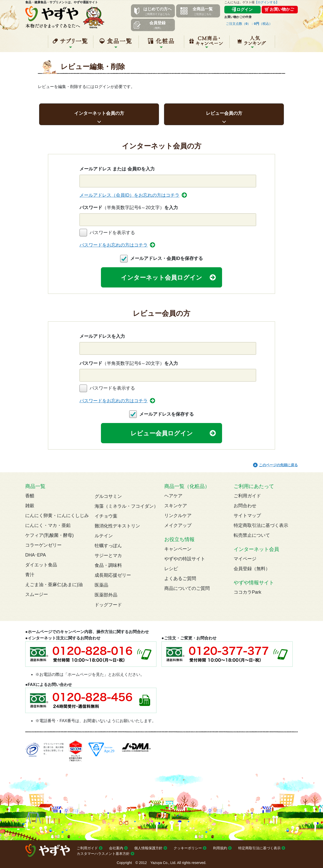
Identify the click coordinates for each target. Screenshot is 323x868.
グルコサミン (108, 496)
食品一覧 (116, 44)
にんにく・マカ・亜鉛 (48, 525)
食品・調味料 (108, 565)
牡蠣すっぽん (108, 546)
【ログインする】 (267, 2)
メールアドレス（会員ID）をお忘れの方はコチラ (129, 195)
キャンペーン (207, 44)
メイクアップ (178, 525)
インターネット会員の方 (99, 113)
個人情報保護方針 (148, 848)
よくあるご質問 (180, 578)
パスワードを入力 (129, 208)
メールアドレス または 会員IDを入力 (117, 169)
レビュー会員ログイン (162, 433)
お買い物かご (282, 9)
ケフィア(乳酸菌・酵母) (49, 535)
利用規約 (220, 848)
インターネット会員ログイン (161, 277)
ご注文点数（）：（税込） (249, 24)
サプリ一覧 (71, 44)
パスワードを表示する (112, 233)
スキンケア (176, 506)
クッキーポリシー (188, 848)
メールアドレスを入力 (102, 336)
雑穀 (30, 506)
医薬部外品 (106, 595)
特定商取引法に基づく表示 (261, 525)
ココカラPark (247, 592)
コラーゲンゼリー (43, 545)
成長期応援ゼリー (113, 575)
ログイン (245, 9)
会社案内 (116, 848)
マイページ (245, 559)
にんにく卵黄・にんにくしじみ (57, 516)
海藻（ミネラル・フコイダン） (126, 506)
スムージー (37, 594)
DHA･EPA (36, 555)
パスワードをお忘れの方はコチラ (114, 245)
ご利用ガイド (247, 496)
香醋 (30, 496)
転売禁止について (252, 535)
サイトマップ (247, 516)
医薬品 (101, 585)
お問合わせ (245, 506)
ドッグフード (108, 605)
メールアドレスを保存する (167, 414)
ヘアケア (173, 496)
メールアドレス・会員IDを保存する (167, 258)
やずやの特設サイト (185, 559)
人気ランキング (252, 44)
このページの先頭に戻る (278, 465)
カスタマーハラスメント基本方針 (103, 854)
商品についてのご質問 (187, 588)
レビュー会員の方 (224, 113)
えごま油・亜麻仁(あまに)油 (54, 585)
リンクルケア (178, 516)
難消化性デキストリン (117, 526)
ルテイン (104, 536)
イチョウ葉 (106, 516)
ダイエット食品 (41, 565)
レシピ (171, 569)
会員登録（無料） (252, 569)
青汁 (30, 575)
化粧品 (161, 44)
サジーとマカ (108, 555)
